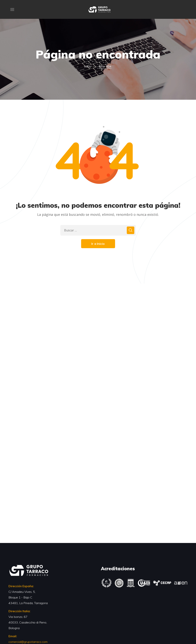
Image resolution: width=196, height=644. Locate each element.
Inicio (88, 66)
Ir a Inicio (98, 244)
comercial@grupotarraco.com (28, 642)
